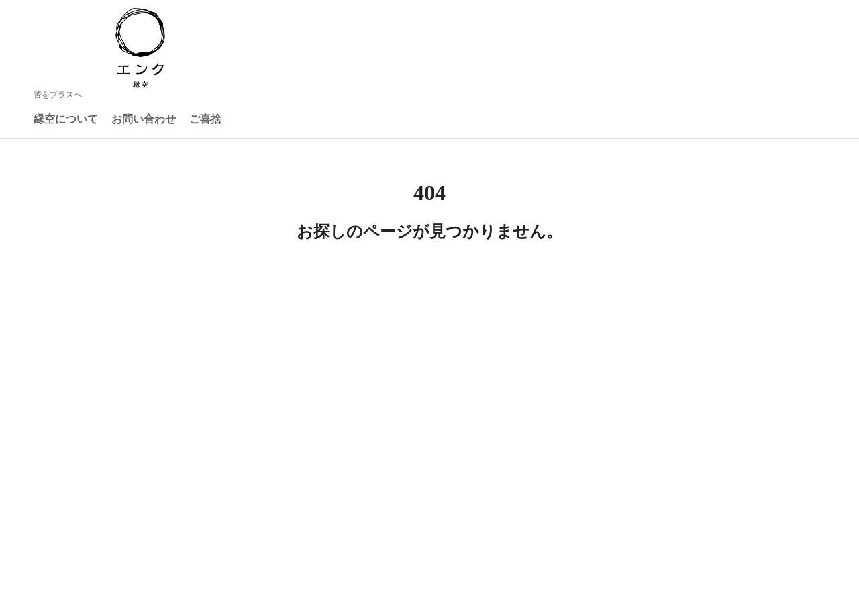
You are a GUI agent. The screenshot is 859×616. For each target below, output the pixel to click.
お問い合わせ (144, 119)
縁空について (66, 119)
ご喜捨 (205, 119)
